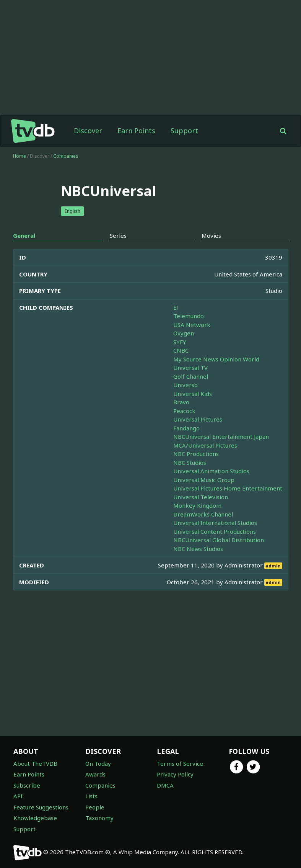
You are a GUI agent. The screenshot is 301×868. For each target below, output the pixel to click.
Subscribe (27, 785)
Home (20, 156)
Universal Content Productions (215, 531)
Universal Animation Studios (211, 471)
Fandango (186, 428)
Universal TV (190, 368)
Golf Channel (191, 376)
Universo (185, 385)
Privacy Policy (175, 774)
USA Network (192, 325)
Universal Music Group (204, 480)
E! (176, 307)
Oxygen (184, 333)
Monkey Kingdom (197, 505)
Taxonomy (99, 818)
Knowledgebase (35, 818)
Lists (91, 796)
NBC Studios (190, 463)
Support (184, 131)
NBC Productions (196, 454)
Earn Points (136, 131)
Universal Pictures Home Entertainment (228, 488)
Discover (88, 131)
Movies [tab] (211, 235)
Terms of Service (180, 763)
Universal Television (201, 497)
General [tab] (24, 235)
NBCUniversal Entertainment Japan (221, 436)
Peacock (184, 411)
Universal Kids (193, 394)
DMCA (165, 785)
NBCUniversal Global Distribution (219, 540)
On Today (98, 763)
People (95, 807)
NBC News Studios (198, 549)
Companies (66, 156)
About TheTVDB (35, 763)
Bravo (181, 402)
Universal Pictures (198, 419)
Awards (95, 774)
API (18, 796)
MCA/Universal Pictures (205, 445)
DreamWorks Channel (203, 514)
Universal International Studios (215, 523)
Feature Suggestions (41, 807)
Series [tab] (118, 235)
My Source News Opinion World (216, 359)
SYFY (180, 342)
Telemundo (189, 316)
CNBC (181, 350)
